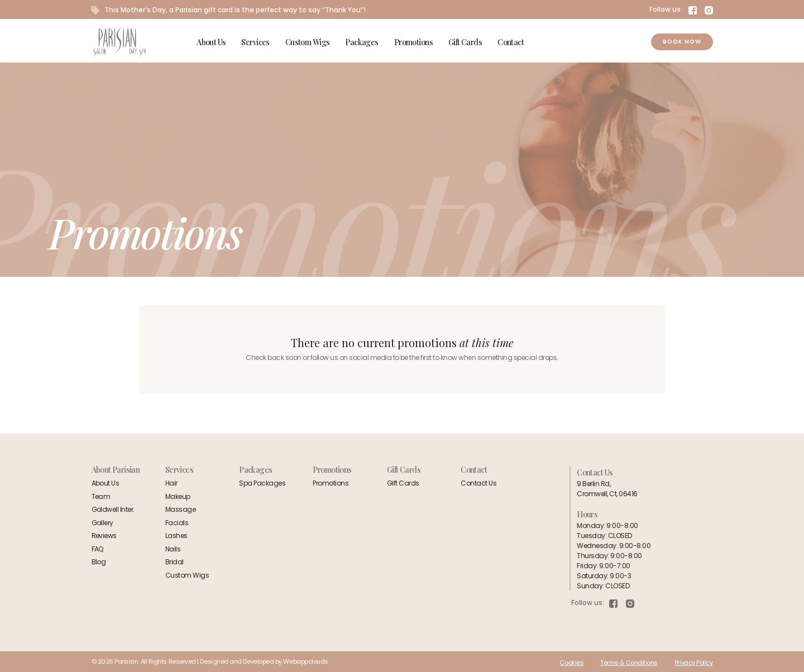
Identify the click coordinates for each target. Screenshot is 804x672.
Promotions (413, 42)
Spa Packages (262, 483)
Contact (511, 42)
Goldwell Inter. (113, 509)
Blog (99, 562)
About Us (211, 42)
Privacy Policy (694, 663)
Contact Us (478, 483)
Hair (171, 483)
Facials (177, 523)
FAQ (98, 549)
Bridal (174, 562)
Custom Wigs (308, 42)
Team (101, 496)
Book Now (682, 42)
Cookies (571, 663)
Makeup (178, 496)
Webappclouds (305, 661)
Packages (362, 42)
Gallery (102, 523)
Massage (180, 509)
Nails (173, 549)
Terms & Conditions (629, 663)
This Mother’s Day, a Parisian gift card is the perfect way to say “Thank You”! (228, 10)
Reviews (104, 536)
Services (255, 42)
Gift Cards (465, 42)
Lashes (176, 536)
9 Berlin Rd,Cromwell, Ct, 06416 (607, 489)
